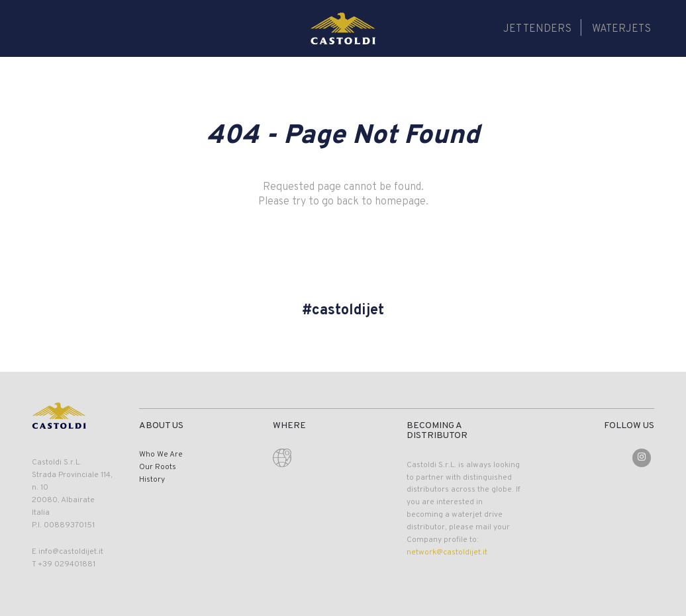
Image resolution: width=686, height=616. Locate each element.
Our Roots (158, 467)
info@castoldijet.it (71, 552)
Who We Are (161, 455)
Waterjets (621, 29)
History (152, 480)
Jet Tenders (537, 29)
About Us (161, 426)
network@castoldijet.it (447, 552)
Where (289, 426)
